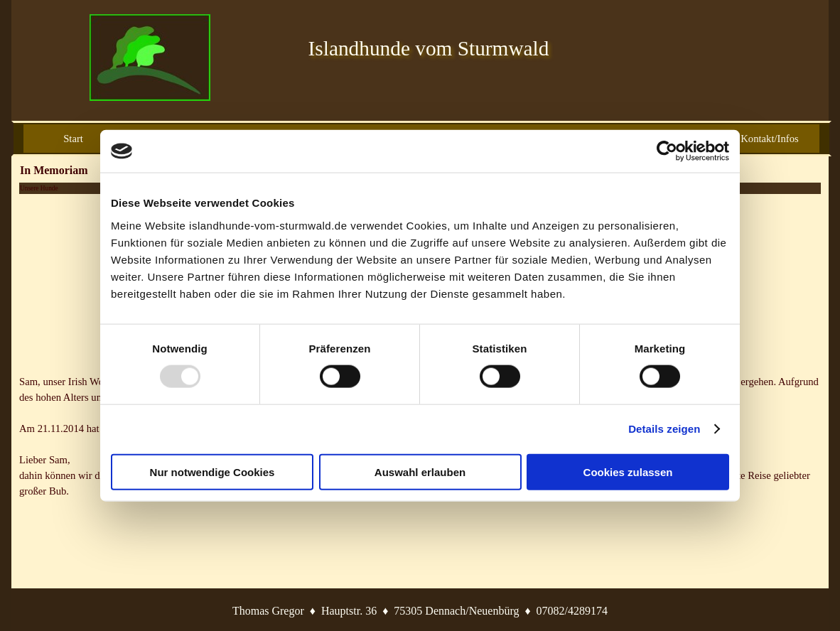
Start (73, 139)
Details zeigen (664, 429)
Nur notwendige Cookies (212, 471)
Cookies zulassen (628, 471)
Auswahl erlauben (420, 471)
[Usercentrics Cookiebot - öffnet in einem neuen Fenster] (667, 151)
